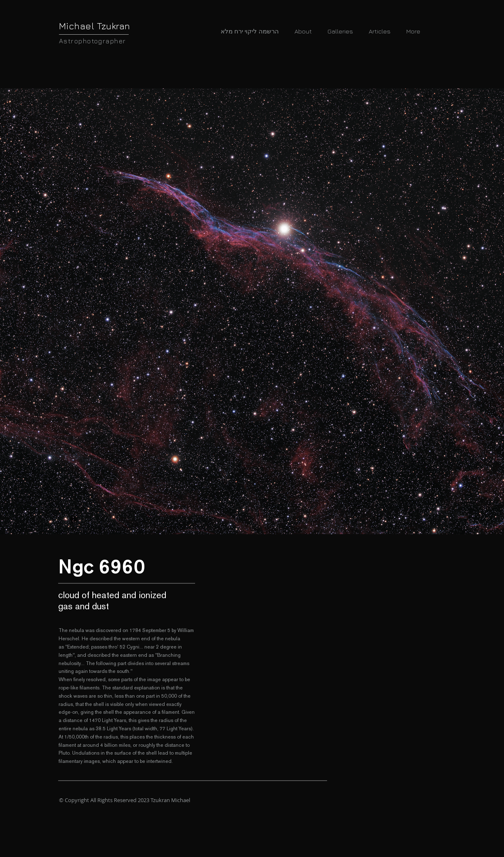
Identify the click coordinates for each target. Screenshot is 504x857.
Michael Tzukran (95, 26)
